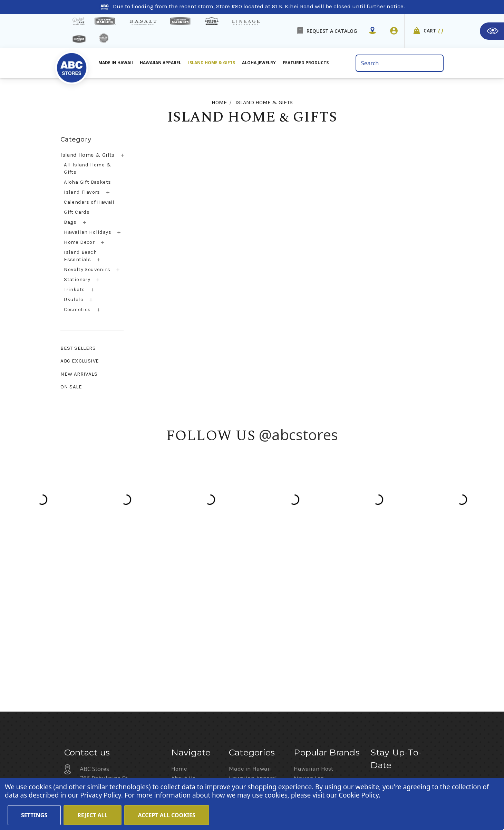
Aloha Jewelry (247, 619)
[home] (72, 65)
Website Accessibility (397, 756)
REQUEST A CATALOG (332, 31)
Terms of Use (265, 756)
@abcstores (299, 435)
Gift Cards (77, 212)
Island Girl (307, 628)
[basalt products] (143, 22)
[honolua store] (79, 39)
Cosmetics (77, 309)
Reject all (92, 815)
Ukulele (74, 299)
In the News (187, 647)
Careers (230, 756)
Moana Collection (317, 638)
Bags (70, 222)
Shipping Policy (192, 656)
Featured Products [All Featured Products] (306, 63)
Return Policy (385, 764)
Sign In (419, 764)
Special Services (193, 684)
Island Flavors (82, 192)
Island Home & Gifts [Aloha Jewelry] (212, 63)
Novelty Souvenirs (87, 269)
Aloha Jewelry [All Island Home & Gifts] (259, 63)
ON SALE (71, 387)
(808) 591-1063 (100, 646)
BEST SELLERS (78, 348)
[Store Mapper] (372, 31)
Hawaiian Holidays (88, 232)
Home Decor (79, 242)
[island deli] (104, 38)
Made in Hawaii (250, 600)
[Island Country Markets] (181, 21)
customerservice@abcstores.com (124, 664)
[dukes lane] (79, 21)
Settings (34, 815)
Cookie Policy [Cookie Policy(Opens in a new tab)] (359, 795)
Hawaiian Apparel (161, 63)
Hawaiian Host (313, 600)
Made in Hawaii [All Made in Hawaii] (116, 63)
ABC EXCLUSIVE (80, 361)
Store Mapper (189, 619)
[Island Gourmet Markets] (105, 21)
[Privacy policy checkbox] (373, 671)
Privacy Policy (424, 681)
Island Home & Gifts (88, 155)
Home (179, 600)
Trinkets (74, 289)
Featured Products (254, 638)
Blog (177, 638)
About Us (183, 610)
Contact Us (186, 628)
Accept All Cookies (167, 815)
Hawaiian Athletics (319, 619)
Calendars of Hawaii (89, 202)
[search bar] (400, 63)
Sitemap (183, 666)
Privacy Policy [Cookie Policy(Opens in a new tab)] (100, 795)
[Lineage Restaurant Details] (246, 22)
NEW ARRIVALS (79, 374)
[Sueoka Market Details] (212, 21)
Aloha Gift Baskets (87, 182)
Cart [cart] (434, 31)
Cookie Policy (347, 756)
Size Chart (185, 675)
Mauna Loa (309, 610)
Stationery (77, 279)
